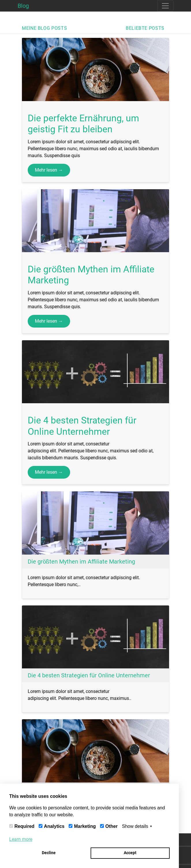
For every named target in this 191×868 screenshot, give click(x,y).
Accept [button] (130, 853)
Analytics (54, 826)
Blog (23, 6)
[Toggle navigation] (165, 6)
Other (112, 826)
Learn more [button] (21, 839)
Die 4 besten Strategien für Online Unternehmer (89, 675)
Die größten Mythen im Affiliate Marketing (81, 562)
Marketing (85, 826)
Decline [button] (49, 853)
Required (24, 826)
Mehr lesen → (49, 170)
